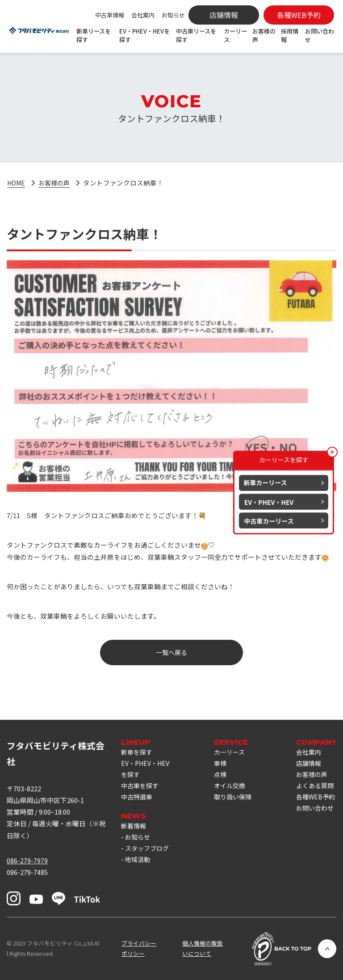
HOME (17, 183)
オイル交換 (231, 788)
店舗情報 (310, 773)
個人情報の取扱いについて (203, 948)
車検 (221, 764)
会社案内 (143, 15)
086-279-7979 (27, 860)
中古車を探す (141, 799)
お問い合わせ (320, 35)
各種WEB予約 (314, 826)
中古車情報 (110, 15)
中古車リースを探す (196, 35)
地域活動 (138, 887)
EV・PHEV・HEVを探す (144, 35)
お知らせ (173, 15)
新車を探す (138, 752)
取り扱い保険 (231, 805)
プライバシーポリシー (139, 948)
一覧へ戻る (172, 653)
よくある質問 (314, 802)
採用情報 (290, 35)
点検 (221, 775)
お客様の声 (264, 35)
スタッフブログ (143, 870)
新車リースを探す (94, 35)
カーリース (235, 35)
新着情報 (134, 840)
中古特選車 (138, 811)
